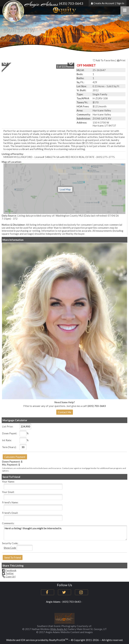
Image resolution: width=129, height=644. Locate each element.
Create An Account (104, 3)
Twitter (8, 573)
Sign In (120, 3)
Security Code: (10, 543)
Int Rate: (7, 440)
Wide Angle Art (59, 629)
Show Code (10, 548)
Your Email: (8, 492)
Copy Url (9, 576)
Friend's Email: (10, 513)
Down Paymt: (10, 433)
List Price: (8, 426)
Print (121, 60)
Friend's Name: (10, 502)
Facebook (9, 570)
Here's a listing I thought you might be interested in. (65, 533)
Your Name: (8, 482)
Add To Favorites (104, 60)
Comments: (8, 523)
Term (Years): (9, 447)
